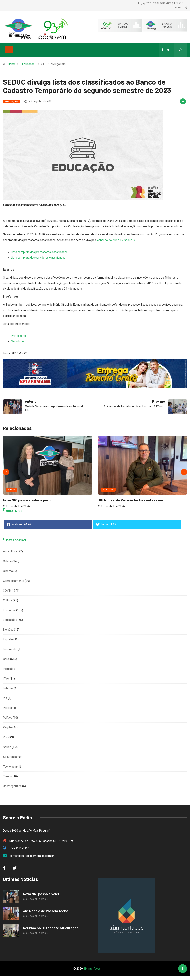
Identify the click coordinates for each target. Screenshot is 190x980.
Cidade (7, 561)
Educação (28, 64)
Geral (12, 490)
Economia (9, 610)
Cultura (108, 490)
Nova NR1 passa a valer (41, 894)
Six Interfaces (92, 969)
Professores (19, 336)
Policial (7, 708)
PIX (5, 698)
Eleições (8, 630)
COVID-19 (9, 591)
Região (7, 727)
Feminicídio (10, 649)
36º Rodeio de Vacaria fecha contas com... (132, 500)
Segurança (10, 757)
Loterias (8, 688)
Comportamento (14, 581)
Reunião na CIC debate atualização (51, 928)
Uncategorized (12, 786)
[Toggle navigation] (9, 50)
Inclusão (8, 669)
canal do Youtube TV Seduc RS (117, 240)
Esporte (8, 639)
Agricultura (10, 551)
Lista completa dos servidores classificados (38, 258)
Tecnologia (10, 767)
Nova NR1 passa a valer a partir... (29, 500)
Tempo (7, 776)
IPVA (6, 679)
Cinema (8, 571)
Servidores (18, 341)
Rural (6, 737)
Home (12, 64)
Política (8, 718)
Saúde (7, 747)
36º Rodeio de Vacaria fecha (46, 911)
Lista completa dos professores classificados (39, 252)
